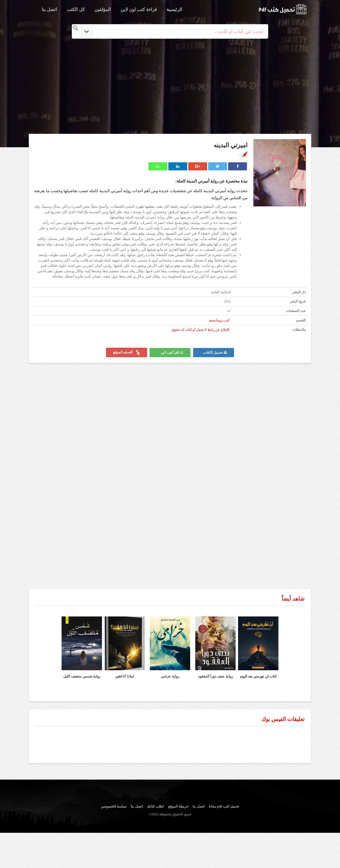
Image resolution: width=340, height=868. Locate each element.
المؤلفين (103, 10)
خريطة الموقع (178, 806)
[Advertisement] (170, 87)
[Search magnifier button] (76, 28)
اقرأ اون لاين (172, 353)
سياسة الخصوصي (114, 806)
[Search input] (177, 31)
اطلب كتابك (155, 806)
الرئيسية (174, 10)
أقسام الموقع (126, 353)
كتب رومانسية (219, 320)
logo (283, 9)
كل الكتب (76, 10)
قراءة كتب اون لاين (139, 10)
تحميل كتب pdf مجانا (224, 806)
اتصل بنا (49, 10)
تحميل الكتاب (215, 353)
